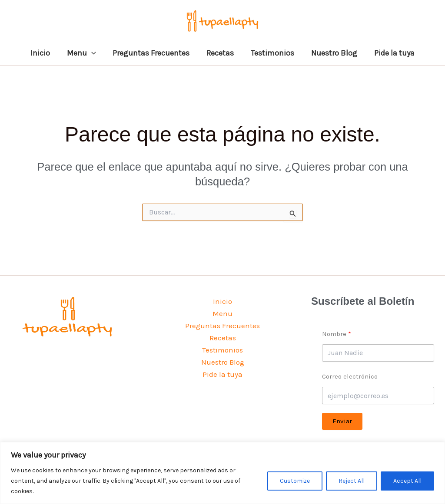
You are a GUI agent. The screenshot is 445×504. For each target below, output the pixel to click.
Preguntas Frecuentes (152, 53)
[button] (94, 53)
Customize (295, 481)
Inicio (44, 53)
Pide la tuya (390, 53)
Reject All (352, 481)
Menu (84, 53)
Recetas (220, 53)
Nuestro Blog (332, 53)
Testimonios (271, 53)
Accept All (407, 481)
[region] (222, 473)
